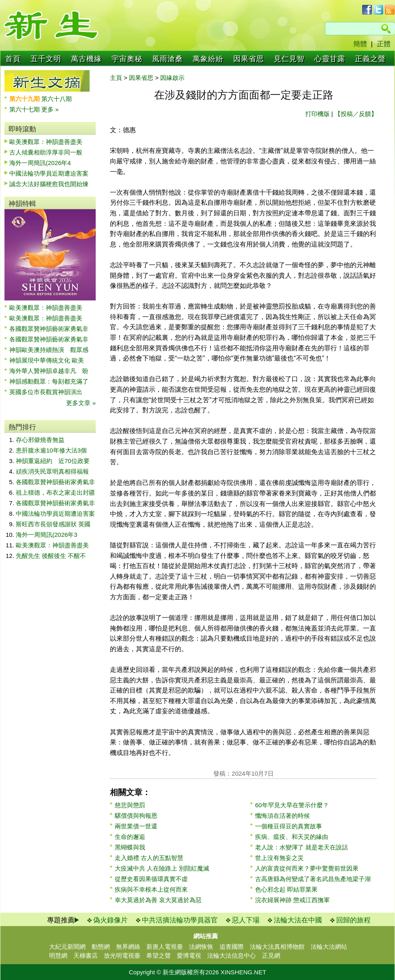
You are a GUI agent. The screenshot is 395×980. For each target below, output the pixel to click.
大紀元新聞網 (67, 947)
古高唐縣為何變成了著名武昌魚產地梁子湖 (313, 879)
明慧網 (58, 955)
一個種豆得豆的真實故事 (289, 826)
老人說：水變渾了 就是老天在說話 (302, 847)
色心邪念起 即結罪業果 (286, 889)
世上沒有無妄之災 (279, 858)
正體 (384, 44)
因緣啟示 (172, 78)
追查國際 (232, 947)
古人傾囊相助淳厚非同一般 (46, 152)
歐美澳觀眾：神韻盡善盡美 (49, 142)
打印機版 (318, 114)
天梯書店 (86, 955)
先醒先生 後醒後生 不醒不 (51, 556)
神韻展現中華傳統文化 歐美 (47, 360)
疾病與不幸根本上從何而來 (151, 889)
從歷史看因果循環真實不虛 (151, 879)
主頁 (116, 78)
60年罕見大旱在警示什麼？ (292, 805)
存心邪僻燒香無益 (40, 440)
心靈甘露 (330, 59)
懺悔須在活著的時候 (282, 816)
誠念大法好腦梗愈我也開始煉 (49, 184)
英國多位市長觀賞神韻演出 (49, 392)
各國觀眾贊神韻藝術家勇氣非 (49, 329)
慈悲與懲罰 (130, 805)
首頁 (13, 59)
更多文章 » (81, 403)
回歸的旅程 (353, 920)
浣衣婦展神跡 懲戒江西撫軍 (292, 900)
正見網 (271, 955)
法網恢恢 (201, 947)
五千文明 (46, 59)
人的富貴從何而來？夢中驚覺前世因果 (307, 868)
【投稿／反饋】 (356, 114)
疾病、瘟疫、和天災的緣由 (292, 837)
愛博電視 (189, 955)
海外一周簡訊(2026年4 (40, 163)
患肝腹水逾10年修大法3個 (51, 450)
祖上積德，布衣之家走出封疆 (55, 492)
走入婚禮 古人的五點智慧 (149, 858)
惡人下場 (246, 920)
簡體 (360, 44)
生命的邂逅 (130, 837)
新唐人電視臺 (165, 947)
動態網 (101, 947)
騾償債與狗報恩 (136, 816)
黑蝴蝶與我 (130, 847)
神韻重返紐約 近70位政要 (53, 461)
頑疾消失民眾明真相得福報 (52, 471)
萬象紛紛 (208, 59)
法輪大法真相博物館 (277, 947)
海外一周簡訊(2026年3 (47, 535)
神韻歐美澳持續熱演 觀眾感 (49, 350)
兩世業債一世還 (136, 826)
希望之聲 (159, 955)
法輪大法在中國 (298, 920)
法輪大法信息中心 (232, 955)
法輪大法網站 (329, 947)
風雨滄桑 (167, 59)
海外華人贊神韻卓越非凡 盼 (49, 371)
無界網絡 (128, 947)
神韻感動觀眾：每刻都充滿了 (49, 381)
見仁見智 (289, 59)
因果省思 (249, 59)
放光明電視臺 (122, 955)
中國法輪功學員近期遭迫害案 (49, 173)
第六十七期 (25, 109)
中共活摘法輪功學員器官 (180, 920)
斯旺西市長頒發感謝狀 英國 (53, 524)
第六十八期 (57, 99)
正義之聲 (370, 59)
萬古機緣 (86, 59)
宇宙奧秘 (127, 59)
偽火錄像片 (111, 920)
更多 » (50, 109)
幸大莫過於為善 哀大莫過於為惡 (158, 900)
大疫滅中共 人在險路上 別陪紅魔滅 (162, 868)
